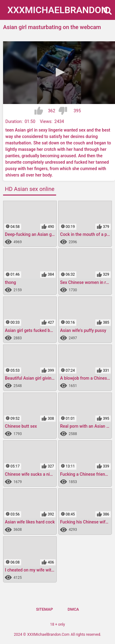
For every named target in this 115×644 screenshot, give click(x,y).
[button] (59, 72)
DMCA (73, 609)
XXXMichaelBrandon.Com (48, 635)
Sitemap (44, 609)
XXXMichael (57, 10)
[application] (59, 73)
